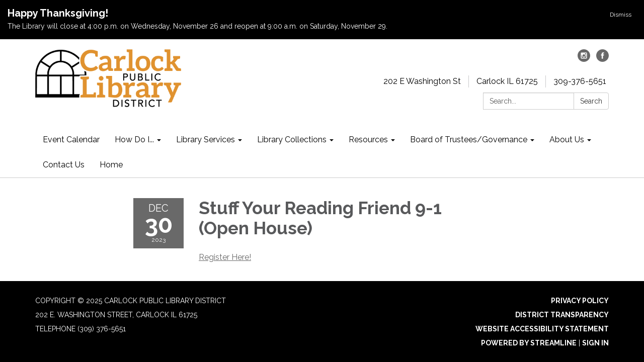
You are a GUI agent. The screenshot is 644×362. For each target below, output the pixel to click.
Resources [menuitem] (368, 140)
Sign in (595, 343)
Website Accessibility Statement (542, 329)
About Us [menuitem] (567, 140)
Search (591, 101)
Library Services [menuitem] (206, 140)
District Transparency (562, 315)
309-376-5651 (580, 81)
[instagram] (584, 59)
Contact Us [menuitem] (64, 165)
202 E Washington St (422, 81)
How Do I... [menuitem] (134, 140)
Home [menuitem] (111, 165)
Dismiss (621, 15)
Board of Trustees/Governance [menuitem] (469, 140)
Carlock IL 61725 (507, 81)
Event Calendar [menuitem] (71, 140)
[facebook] (602, 59)
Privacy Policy (580, 301)
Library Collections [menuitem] (292, 140)
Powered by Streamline (529, 343)
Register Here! (225, 257)
